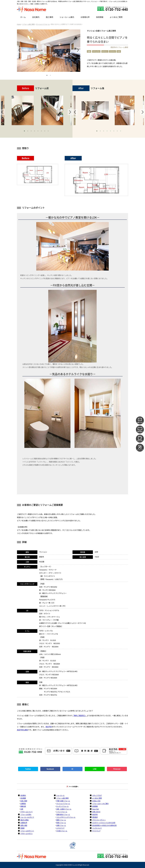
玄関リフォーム (61, 825)
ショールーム (60, 795)
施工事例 (50, 17)
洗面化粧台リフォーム (63, 815)
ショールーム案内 (67, 17)
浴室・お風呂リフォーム (64, 809)
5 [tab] (38, 131)
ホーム (23, 17)
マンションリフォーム (43, 24)
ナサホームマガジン (27, 834)
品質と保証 (24, 825)
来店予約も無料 (23, 730)
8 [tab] (48, 131)
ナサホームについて (27, 812)
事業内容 (23, 806)
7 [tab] (45, 131)
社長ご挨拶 (24, 801)
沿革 (22, 809)
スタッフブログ (97, 795)
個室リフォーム (61, 820)
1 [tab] (47, 75)
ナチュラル (96, 51)
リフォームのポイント (27, 831)
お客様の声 (85, 17)
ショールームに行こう (27, 817)
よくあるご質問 (116, 17)
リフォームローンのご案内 (100, 804)
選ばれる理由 (24, 820)
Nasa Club (95, 809)
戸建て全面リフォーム (63, 801)
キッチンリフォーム (62, 806)
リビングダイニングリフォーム (66, 817)
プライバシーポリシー (99, 820)
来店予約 (49, 727)
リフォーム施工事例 (28, 24)
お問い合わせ (96, 812)
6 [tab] (41, 131)
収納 (89, 51)
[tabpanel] (49, 51)
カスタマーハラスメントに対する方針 (104, 823)
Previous (19, 50)
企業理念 (23, 804)
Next (78, 50)
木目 (119, 51)
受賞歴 (22, 828)
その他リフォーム (62, 831)
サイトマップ (96, 831)
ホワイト (105, 51)
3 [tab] (31, 131)
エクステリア (60, 828)
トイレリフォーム (62, 812)
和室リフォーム (61, 823)
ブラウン (112, 51)
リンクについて (97, 828)
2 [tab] (50, 75)
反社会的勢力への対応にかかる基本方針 (104, 825)
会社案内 (36, 17)
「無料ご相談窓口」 (80, 716)
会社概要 (23, 798)
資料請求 (95, 817)
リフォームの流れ (26, 815)
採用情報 (100, 17)
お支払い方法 (96, 801)
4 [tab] (35, 131)
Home (19, 24)
